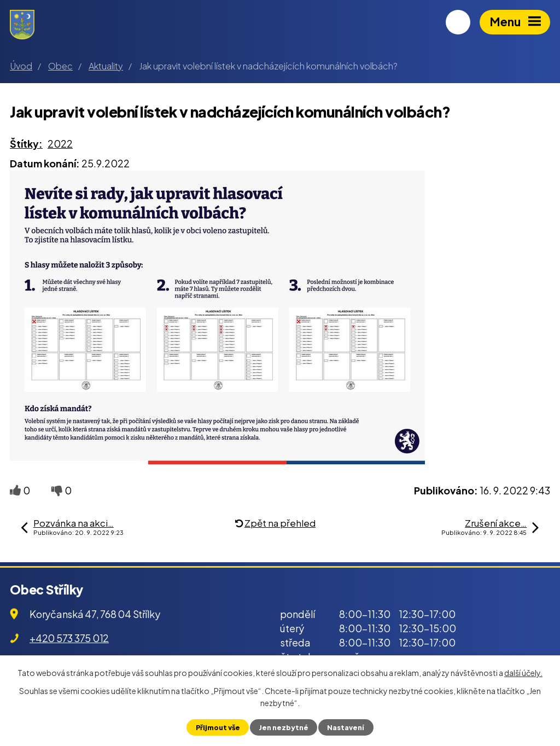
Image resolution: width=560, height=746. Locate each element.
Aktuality (106, 66)
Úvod (21, 66)
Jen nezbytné (284, 727)
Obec (60, 66)
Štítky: (26, 144)
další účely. (523, 673)
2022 (60, 144)
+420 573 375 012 (69, 638)
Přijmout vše (218, 727)
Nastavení (346, 727)
